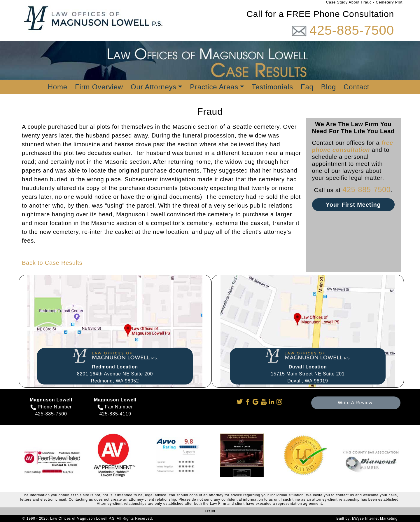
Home (58, 87)
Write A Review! (356, 403)
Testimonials (272, 87)
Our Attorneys (154, 87)
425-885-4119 (115, 414)
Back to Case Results (52, 263)
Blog (329, 87)
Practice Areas (214, 87)
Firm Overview (99, 87)
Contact (356, 87)
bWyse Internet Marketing (375, 518)
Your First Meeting (353, 205)
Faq (307, 87)
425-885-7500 (352, 30)
